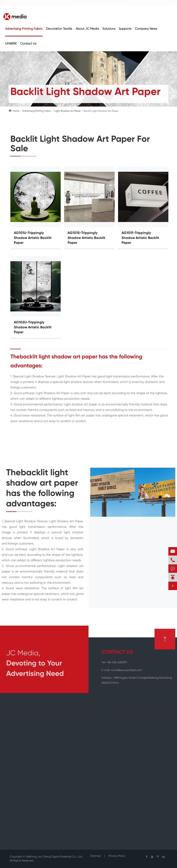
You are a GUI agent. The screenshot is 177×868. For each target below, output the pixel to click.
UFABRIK (11, 44)
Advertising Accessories (15, 832)
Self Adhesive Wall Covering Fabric (53, 741)
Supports (125, 29)
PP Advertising (16, 806)
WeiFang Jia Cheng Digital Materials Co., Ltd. (52, 857)
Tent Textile (15, 761)
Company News (146, 29)
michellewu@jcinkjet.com (58, 4)
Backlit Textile (16, 741)
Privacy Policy (117, 854)
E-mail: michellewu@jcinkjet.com (122, 668)
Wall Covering (45, 732)
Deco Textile (15, 768)
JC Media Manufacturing (124, 732)
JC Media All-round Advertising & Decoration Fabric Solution (85, 780)
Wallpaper (42, 749)
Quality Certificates (120, 725)
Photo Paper (44, 725)
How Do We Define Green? (125, 739)
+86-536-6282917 (25, 4)
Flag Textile (14, 727)
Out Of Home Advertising (84, 756)
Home (16, 111)
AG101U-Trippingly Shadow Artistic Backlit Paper (33, 238)
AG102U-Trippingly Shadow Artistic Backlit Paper (33, 327)
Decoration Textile (59, 29)
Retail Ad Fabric (86, 765)
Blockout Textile (17, 754)
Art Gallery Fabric (82, 720)
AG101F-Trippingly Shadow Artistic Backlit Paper (140, 238)
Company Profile (119, 718)
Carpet (12, 748)
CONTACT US (117, 652)
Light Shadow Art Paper (67, 111)
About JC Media (87, 29)
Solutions (109, 29)
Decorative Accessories (50, 756)
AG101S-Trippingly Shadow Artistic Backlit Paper (86, 238)
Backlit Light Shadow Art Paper (101, 111)
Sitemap (96, 854)
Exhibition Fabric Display (86, 731)
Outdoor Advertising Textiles (14, 778)
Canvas (41, 718)
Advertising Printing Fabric (24, 29)
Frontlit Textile (16, 734)
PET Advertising (17, 813)
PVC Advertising (17, 799)
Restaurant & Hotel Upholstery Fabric (86, 744)
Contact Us (28, 44)
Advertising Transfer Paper (16, 822)
